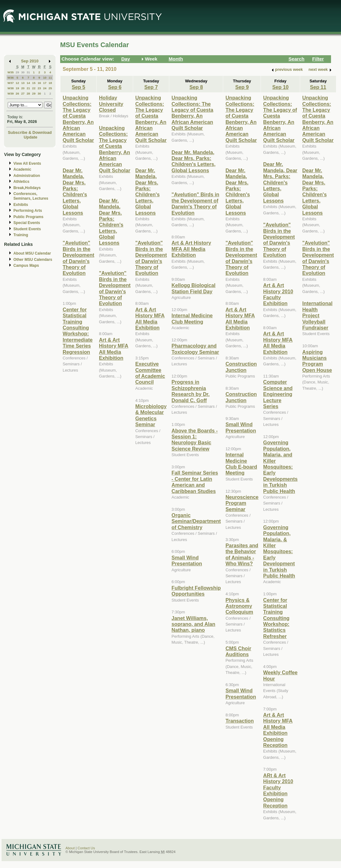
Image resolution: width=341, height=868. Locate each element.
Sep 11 (318, 87)
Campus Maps (26, 266)
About (70, 848)
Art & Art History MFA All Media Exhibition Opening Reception (278, 730)
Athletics (21, 182)
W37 (11, 83)
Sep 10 (281, 87)
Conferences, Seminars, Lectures (31, 196)
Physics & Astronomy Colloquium (239, 606)
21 (28, 88)
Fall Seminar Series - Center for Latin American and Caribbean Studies (195, 482)
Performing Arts (28, 211)
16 (39, 83)
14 (28, 83)
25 (50, 88)
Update (31, 137)
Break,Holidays (27, 188)
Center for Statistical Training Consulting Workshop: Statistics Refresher (276, 618)
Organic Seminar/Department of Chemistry (196, 521)
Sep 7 (151, 87)
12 (17, 83)
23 (39, 88)
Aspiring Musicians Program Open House (317, 361)
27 (23, 93)
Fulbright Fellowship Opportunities (196, 591)
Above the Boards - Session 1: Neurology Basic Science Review (195, 440)
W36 (11, 78)
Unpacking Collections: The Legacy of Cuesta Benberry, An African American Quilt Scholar (78, 119)
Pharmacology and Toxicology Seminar (195, 349)
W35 (11, 72)
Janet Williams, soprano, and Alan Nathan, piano (193, 624)
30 (23, 72)
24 (45, 88)
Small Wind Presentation (187, 561)
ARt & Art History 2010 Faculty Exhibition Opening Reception (278, 790)
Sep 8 (196, 87)
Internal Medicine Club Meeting (192, 318)
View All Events (27, 163)
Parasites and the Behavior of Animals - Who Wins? (242, 554)
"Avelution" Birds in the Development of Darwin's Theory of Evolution (78, 258)
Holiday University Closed (111, 104)
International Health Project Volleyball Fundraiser (317, 315)
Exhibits (21, 205)
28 (28, 93)
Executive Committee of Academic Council (150, 373)
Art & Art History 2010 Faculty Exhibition (278, 294)
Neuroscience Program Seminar (242, 503)
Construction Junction (241, 367)
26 (17, 93)
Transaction (240, 721)
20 (23, 88)
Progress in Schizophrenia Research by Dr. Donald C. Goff (190, 391)
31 (28, 72)
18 (50, 83)
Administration (27, 176)
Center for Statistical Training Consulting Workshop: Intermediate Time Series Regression (78, 331)
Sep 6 (115, 87)
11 (50, 78)
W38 (11, 88)
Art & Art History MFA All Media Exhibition (113, 349)
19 (17, 88)
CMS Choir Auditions (238, 651)
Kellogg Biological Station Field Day (193, 288)
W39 (11, 93)
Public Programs (28, 217)
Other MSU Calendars (33, 260)
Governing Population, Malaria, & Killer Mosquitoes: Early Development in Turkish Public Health (279, 551)
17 (45, 83)
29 (17, 72)
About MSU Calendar (32, 253)
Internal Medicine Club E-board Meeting (241, 464)
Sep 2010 (30, 61)
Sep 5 (78, 87)
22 (34, 88)
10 (45, 78)
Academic (22, 169)
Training (21, 235)
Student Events (27, 229)
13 (23, 83)
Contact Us (86, 848)
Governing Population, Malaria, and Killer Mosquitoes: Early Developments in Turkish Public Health (280, 467)
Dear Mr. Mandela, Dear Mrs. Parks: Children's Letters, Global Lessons (75, 192)
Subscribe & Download (30, 132)
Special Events (27, 223)
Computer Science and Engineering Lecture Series (278, 394)
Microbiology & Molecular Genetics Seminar (151, 415)
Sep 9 (242, 87)
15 (34, 83)
